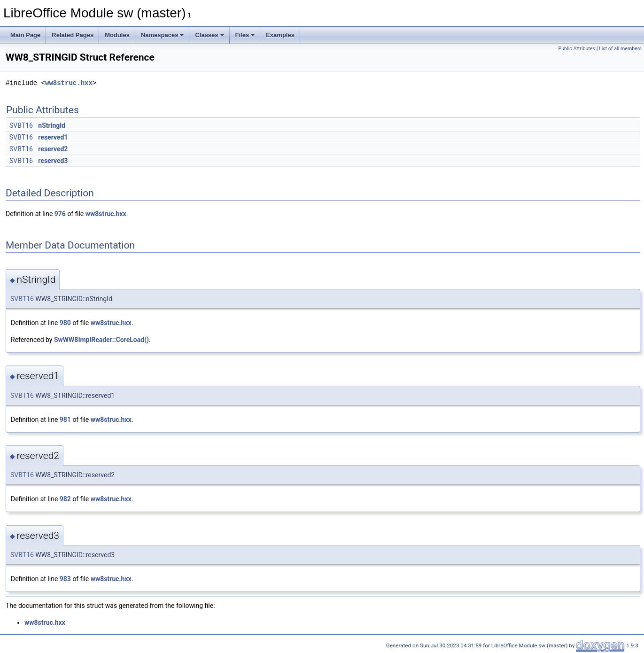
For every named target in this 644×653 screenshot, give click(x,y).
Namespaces (163, 35)
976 (60, 214)
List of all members (620, 49)
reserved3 (53, 161)
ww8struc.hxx (69, 83)
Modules (117, 35)
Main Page (25, 35)
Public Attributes (577, 49)
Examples (280, 35)
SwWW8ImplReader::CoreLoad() (101, 340)
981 (65, 420)
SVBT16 (21, 125)
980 (65, 323)
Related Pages (73, 35)
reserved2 (53, 149)
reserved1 (53, 137)
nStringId (52, 125)
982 (65, 499)
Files (245, 35)
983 (65, 579)
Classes (209, 35)
